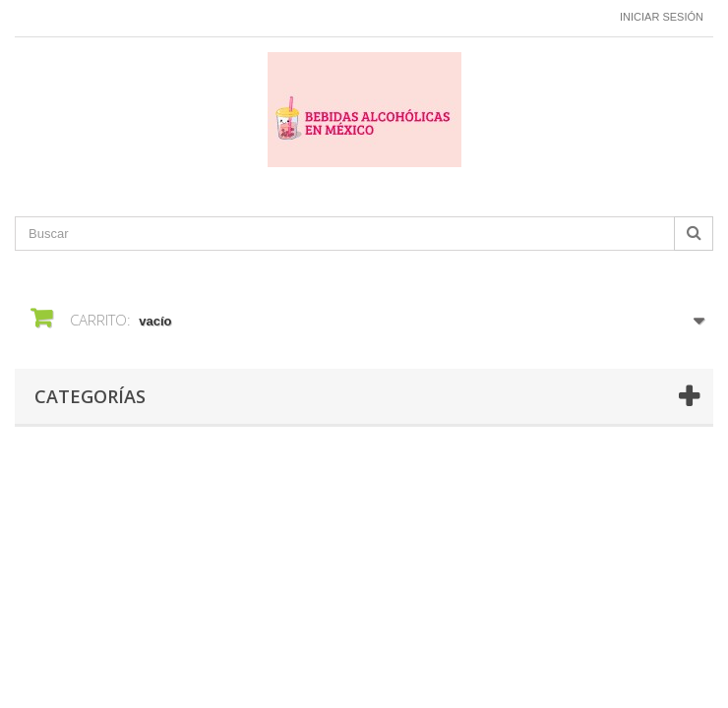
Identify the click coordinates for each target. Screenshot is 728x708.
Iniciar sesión (662, 17)
